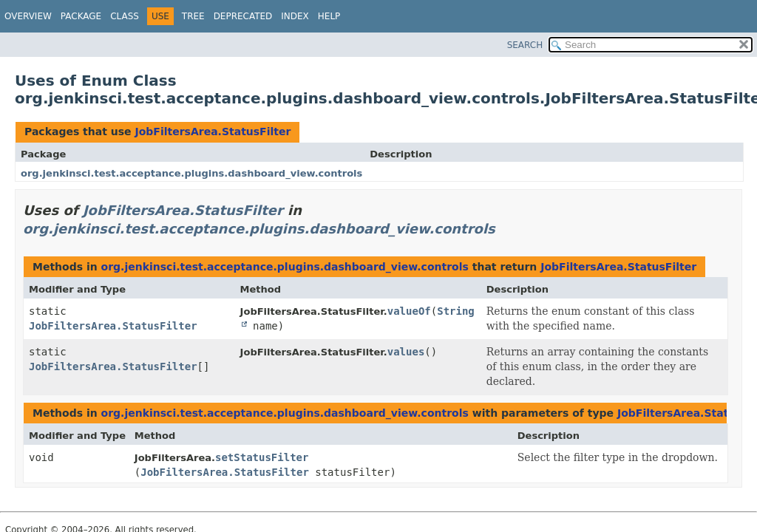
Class (125, 16)
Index (295, 16)
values (406, 352)
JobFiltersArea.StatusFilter (213, 132)
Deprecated (243, 16)
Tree (193, 16)
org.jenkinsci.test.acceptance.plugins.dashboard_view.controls (191, 173)
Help (329, 16)
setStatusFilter (262, 457)
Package (81, 16)
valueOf (409, 311)
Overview (28, 16)
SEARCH (525, 45)
